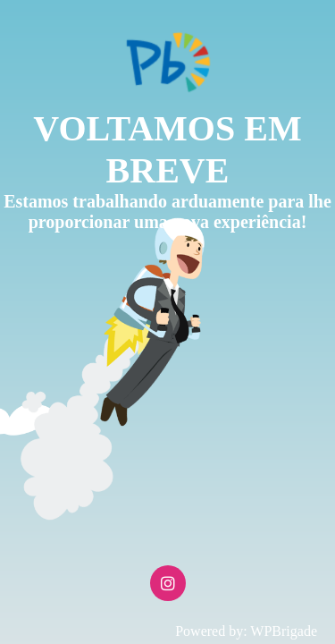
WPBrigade (284, 631)
